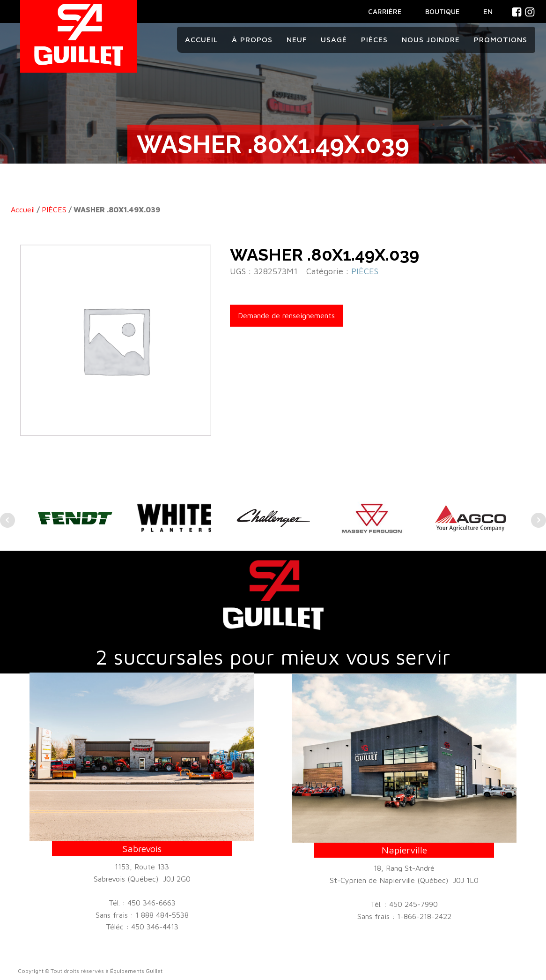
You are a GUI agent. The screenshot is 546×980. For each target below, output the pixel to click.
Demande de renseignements (286, 315)
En (488, 11)
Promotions (501, 39)
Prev (7, 520)
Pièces (374, 39)
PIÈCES (54, 209)
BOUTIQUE (443, 11)
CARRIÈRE (385, 11)
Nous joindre (431, 39)
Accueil (201, 39)
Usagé (334, 39)
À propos (252, 39)
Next (539, 520)
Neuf (297, 39)
